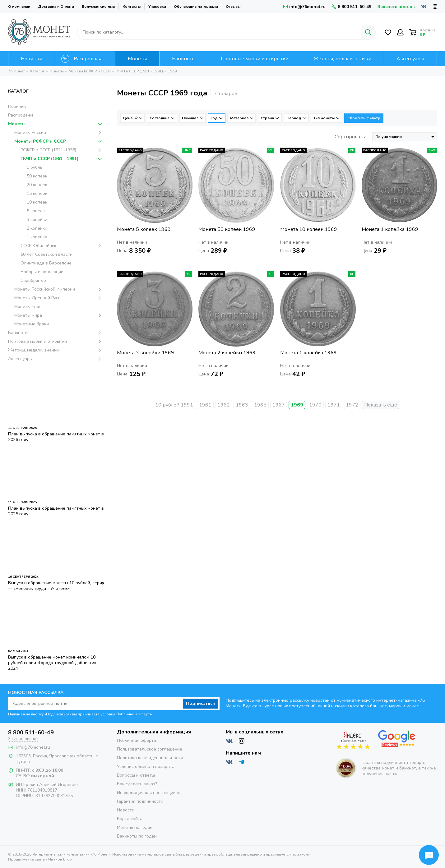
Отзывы (233, 7)
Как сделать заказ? (137, 784)
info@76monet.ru (304, 7)
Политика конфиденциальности (150, 758)
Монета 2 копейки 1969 (227, 353)
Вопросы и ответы (136, 775)
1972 (352, 405)
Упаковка (157, 7)
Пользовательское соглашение (150, 749)
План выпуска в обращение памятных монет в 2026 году (56, 437)
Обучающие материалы (196, 7)
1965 (260, 405)
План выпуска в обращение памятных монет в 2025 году (56, 511)
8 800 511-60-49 (352, 7)
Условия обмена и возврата (146, 767)
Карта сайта (130, 819)
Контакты (132, 7)
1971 (334, 405)
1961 (205, 405)
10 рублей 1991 (174, 405)
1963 (242, 405)
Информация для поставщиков (149, 793)
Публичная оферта (137, 740)
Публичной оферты (134, 714)
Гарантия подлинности (140, 801)
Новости (126, 810)
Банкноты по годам (137, 836)
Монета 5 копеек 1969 (144, 230)
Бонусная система (98, 7)
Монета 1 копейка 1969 (390, 230)
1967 (279, 405)
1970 (315, 405)
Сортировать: (350, 137)
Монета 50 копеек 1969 (227, 230)
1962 (224, 405)
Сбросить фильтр (364, 118)
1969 (297, 405)
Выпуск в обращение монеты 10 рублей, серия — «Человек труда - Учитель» (56, 586)
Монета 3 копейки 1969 (146, 353)
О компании (19, 7)
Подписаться (200, 703)
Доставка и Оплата (56, 7)
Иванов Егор (60, 859)
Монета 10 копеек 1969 (309, 230)
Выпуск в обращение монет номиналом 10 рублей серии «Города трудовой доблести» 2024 (52, 663)
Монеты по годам (135, 827)
